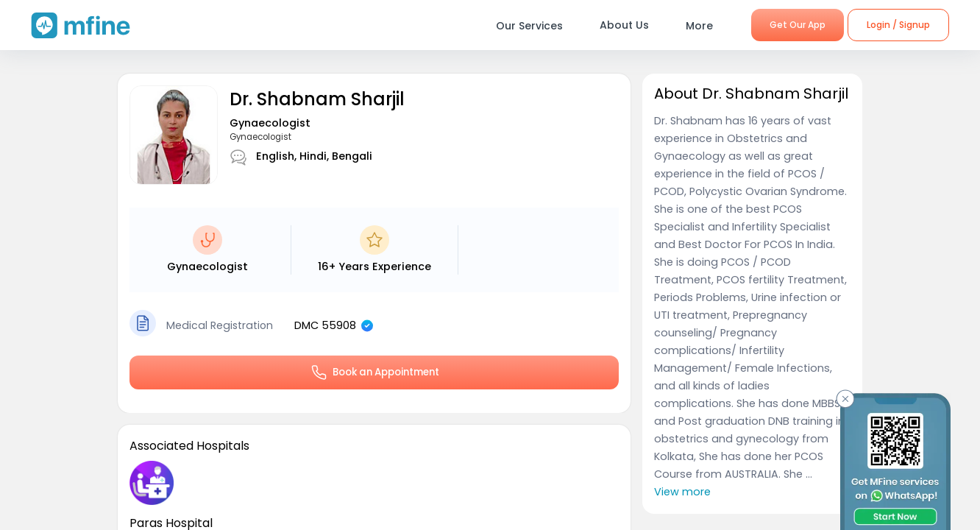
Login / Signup (898, 25)
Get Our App (798, 25)
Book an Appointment (374, 372)
